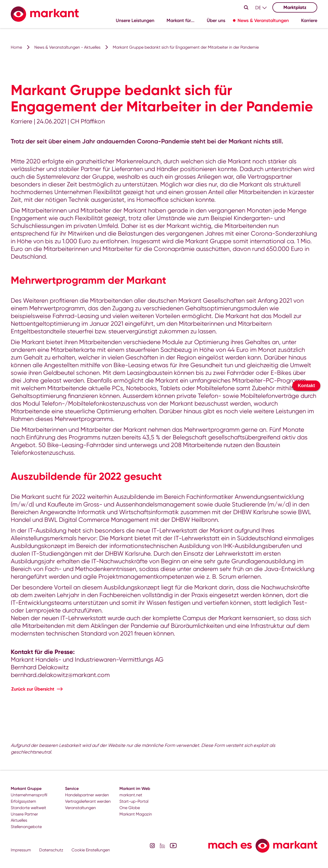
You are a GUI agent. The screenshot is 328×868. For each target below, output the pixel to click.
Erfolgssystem (23, 801)
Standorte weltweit (28, 808)
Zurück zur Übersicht (33, 689)
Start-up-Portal (134, 801)
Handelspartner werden (87, 795)
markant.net (131, 795)
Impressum (21, 850)
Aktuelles (19, 820)
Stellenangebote (26, 827)
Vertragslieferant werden (88, 801)
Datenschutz (51, 850)
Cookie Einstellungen (91, 850)
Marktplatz (295, 7)
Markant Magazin (136, 814)
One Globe (130, 808)
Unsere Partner (24, 814)
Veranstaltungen (80, 808)
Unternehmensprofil (29, 795)
